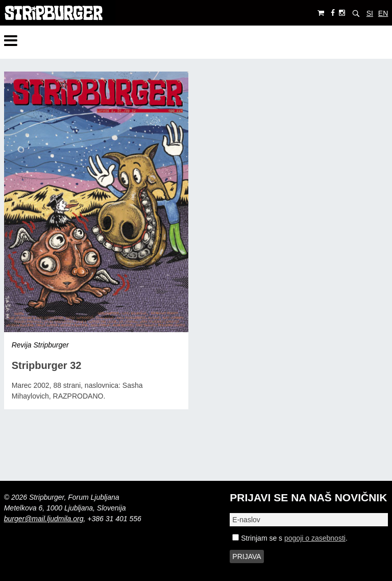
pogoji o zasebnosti (315, 538)
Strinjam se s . (290, 538)
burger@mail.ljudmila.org (44, 519)
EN (383, 13)
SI (370, 13)
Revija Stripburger (40, 345)
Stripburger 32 (47, 365)
